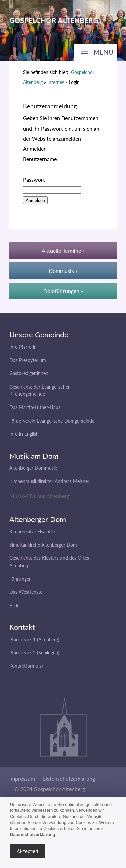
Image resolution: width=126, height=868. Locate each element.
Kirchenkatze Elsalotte (32, 531)
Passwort (34, 179)
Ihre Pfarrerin (23, 347)
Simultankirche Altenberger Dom (43, 545)
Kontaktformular (26, 666)
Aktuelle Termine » (63, 250)
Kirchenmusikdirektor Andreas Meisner (49, 481)
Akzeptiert (28, 851)
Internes (56, 82)
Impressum (22, 778)
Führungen (20, 579)
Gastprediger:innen (29, 373)
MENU (103, 52)
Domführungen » (63, 291)
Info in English (24, 434)
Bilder (15, 605)
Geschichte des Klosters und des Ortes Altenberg (49, 562)
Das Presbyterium (28, 360)
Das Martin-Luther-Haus (35, 407)
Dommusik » (63, 271)
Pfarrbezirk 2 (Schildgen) (34, 653)
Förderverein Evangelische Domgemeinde (52, 421)
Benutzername (40, 159)
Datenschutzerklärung (69, 778)
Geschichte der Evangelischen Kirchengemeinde (40, 390)
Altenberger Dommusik (33, 468)
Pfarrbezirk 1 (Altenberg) (34, 639)
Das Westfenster (27, 592)
